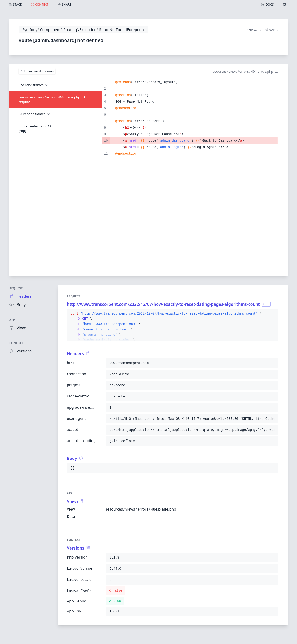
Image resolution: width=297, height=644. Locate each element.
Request (16, 288)
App (12, 320)
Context (16, 343)
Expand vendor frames (37, 71)
